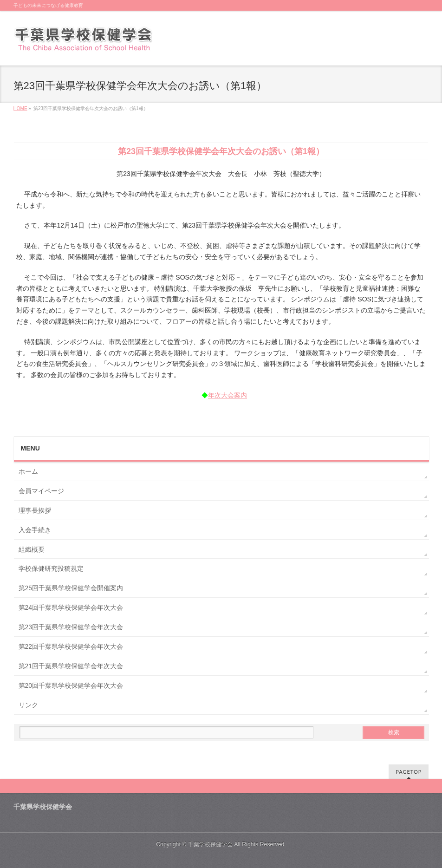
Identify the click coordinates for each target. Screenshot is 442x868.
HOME (20, 108)
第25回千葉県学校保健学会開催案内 (71, 588)
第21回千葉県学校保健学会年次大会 (71, 666)
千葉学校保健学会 (210, 844)
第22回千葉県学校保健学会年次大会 (71, 646)
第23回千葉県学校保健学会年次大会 (71, 627)
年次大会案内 (227, 395)
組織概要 (32, 549)
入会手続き (35, 530)
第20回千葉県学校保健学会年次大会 (71, 685)
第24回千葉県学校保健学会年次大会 (71, 607)
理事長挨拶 (35, 510)
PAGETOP (409, 772)
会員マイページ (41, 491)
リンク (28, 705)
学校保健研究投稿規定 (51, 568)
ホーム (28, 471)
